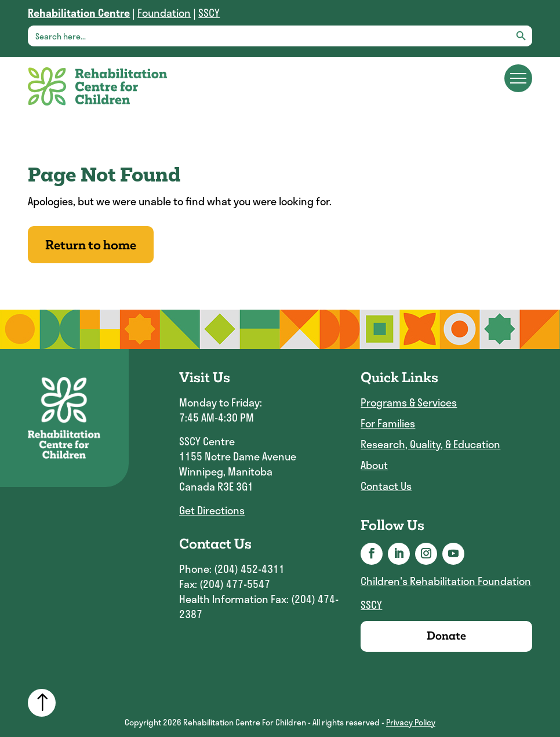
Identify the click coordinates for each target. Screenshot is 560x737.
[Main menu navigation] (518, 78)
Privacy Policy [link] (411, 722)
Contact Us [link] (386, 486)
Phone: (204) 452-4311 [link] (232, 569)
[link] (79, 13)
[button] (372, 554)
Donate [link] (446, 636)
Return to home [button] (91, 245)
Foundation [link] (164, 13)
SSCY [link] (209, 13)
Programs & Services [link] (409, 403)
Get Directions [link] (212, 510)
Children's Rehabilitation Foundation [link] (446, 581)
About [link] (374, 465)
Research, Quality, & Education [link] (430, 444)
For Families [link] (388, 424)
